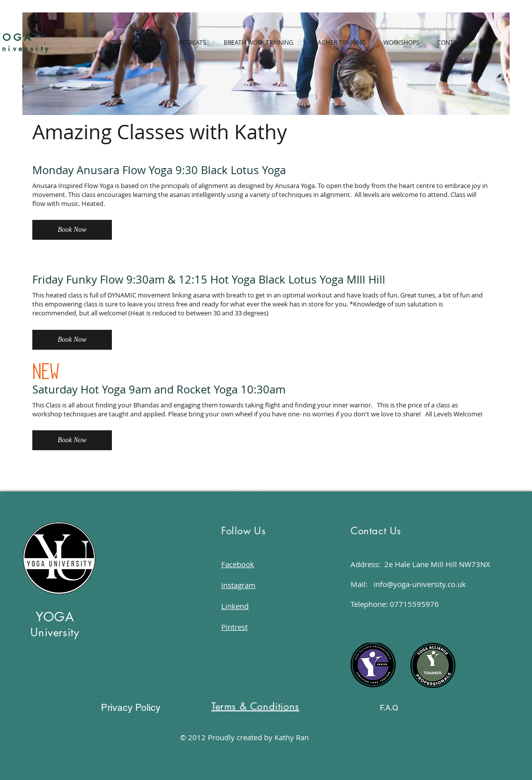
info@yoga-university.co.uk (420, 584)
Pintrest (234, 627)
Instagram (238, 585)
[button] (72, 230)
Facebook (238, 564)
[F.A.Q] (389, 707)
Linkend (235, 606)
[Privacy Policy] (131, 708)
